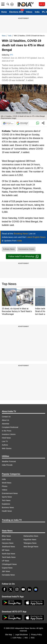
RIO (26, 638)
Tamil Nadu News (9, 557)
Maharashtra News (31, 536)
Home (4, 12)
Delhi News (6, 540)
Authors (5, 445)
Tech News (6, 500)
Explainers (6, 504)
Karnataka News (8, 575)
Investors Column (9, 434)
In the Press (7, 431)
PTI (12, 55)
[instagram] (17, 589)
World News (7, 483)
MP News (6, 550)
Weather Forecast (9, 461)
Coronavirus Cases (26, 249)
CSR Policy (17, 638)
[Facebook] (4, 589)
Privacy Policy (36, 635)
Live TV (5, 441)
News (4, 36)
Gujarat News (7, 568)
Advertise (6, 424)
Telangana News (30, 543)
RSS (33, 638)
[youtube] (23, 589)
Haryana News (8, 543)
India (37, 12)
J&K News (6, 571)
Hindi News (6, 438)
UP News (6, 561)
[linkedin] (29, 589)
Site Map (9, 635)
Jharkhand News (8, 547)
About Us (6, 420)
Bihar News (6, 536)
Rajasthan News (30, 540)
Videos (29, 12)
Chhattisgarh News (9, 564)
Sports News (7, 497)
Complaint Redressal (10, 427)
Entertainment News (10, 493)
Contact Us (6, 417)
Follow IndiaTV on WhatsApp (23, 257)
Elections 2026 (16, 12)
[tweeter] (11, 589)
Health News (7, 511)
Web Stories (7, 448)
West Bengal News (31, 547)
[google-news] (36, 589)
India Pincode (7, 465)
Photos (5, 486)
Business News (8, 507)
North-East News (9, 554)
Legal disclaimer (21, 635)
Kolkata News (9, 249)
